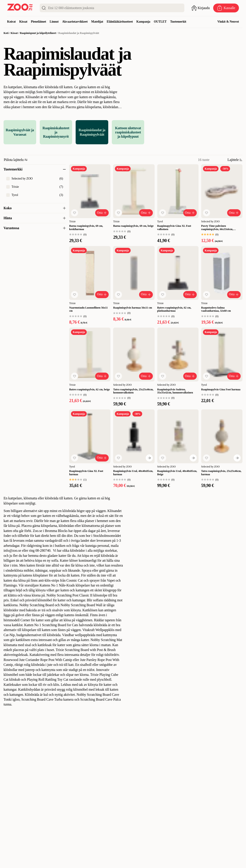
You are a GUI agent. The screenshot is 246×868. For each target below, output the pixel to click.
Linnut (54, 22)
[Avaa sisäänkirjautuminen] (201, 8)
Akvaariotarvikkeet (75, 22)
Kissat (23, 22)
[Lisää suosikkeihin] (75, 213)
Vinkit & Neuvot (228, 22)
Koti (6, 33)
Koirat (11, 22)
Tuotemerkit (178, 22)
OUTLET (160, 22)
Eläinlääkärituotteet (120, 22)
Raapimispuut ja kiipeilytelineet (38, 33)
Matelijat (97, 22)
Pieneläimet (38, 22)
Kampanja (143, 22)
